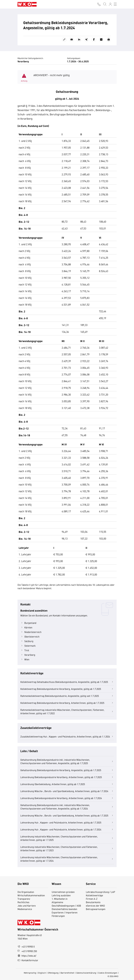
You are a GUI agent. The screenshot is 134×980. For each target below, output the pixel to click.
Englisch (42, 973)
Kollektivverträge (94, 895)
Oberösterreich (30, 637)
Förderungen (58, 916)
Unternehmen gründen (63, 892)
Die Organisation (26, 892)
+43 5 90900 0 (26, 946)
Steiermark (28, 646)
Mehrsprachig (30, 973)
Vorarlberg (28, 655)
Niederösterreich (31, 632)
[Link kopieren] (64, 39)
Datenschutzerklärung (86, 973)
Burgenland (28, 623)
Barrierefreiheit (67, 973)
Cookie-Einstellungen (108, 973)
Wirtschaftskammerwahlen (31, 895)
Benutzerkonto (93, 902)
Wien (25, 659)
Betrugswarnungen (96, 909)
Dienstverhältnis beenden (64, 909)
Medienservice (25, 909)
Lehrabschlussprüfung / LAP (100, 892)
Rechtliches (23, 902)
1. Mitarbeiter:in (60, 899)
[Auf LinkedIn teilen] (79, 39)
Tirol (25, 650)
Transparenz (24, 899)
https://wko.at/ (27, 956)
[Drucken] (109, 39)
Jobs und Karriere (27, 906)
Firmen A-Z (92, 899)
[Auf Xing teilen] (86, 39)
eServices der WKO (95, 906)
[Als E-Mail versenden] (72, 39)
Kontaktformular (28, 960)
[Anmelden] (110, 4)
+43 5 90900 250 (27, 951)
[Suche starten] (105, 4)
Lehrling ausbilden (61, 895)
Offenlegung (53, 973)
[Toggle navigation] (115, 4)
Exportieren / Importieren (65, 912)
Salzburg (27, 641)
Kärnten (26, 627)
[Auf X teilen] (101, 39)
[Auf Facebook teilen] (94, 39)
